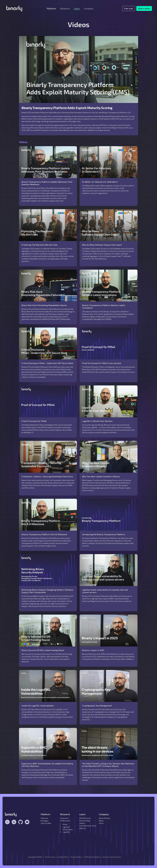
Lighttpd (66, 827)
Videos (82, 823)
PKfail (65, 824)
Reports (83, 828)
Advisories (64, 818)
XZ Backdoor (68, 829)
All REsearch (65, 821)
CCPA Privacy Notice (92, 857)
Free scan (129, 8)
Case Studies (46, 823)
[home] (14, 9)
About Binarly (104, 818)
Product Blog (85, 821)
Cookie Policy (63, 857)
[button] (51, 8)
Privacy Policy (76, 857)
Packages (45, 821)
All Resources (85, 818)
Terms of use (50, 857)
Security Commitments (112, 857)
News (101, 821)
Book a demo (144, 8)
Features (44, 818)
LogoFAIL (66, 832)
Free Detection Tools (88, 826)
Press (101, 823)
